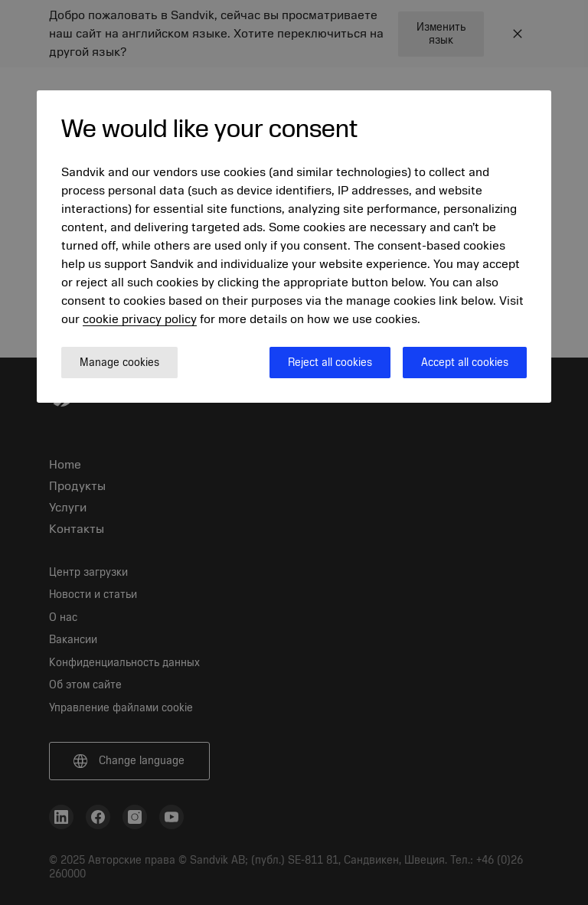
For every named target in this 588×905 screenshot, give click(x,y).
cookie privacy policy (140, 319)
